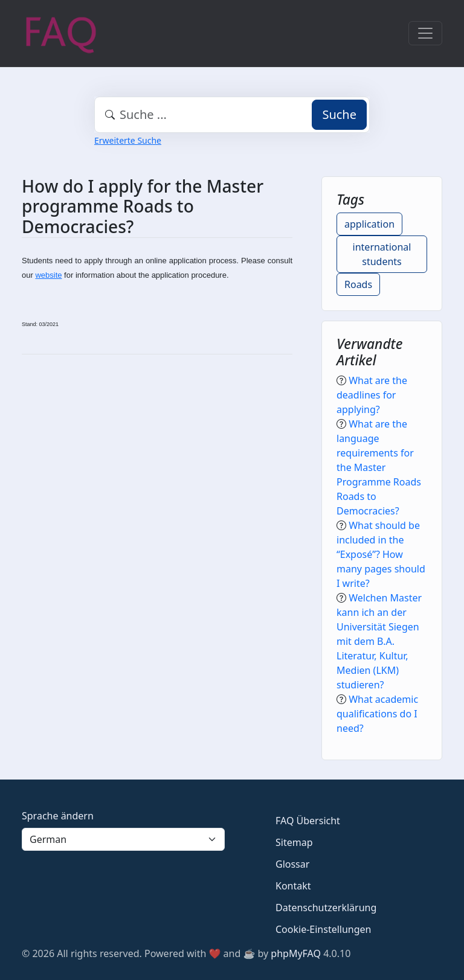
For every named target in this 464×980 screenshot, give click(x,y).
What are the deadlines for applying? (372, 395)
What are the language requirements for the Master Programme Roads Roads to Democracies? (379, 467)
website (48, 275)
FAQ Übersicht (308, 821)
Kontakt (293, 886)
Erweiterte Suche (128, 140)
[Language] (123, 839)
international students (382, 254)
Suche (339, 114)
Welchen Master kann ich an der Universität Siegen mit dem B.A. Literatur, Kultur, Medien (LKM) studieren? (379, 641)
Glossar (292, 864)
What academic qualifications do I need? (377, 714)
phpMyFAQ (296, 953)
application (369, 224)
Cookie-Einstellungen (323, 929)
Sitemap (294, 842)
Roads (358, 284)
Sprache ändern (58, 816)
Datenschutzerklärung (326, 908)
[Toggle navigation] (425, 33)
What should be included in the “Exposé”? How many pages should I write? (381, 554)
